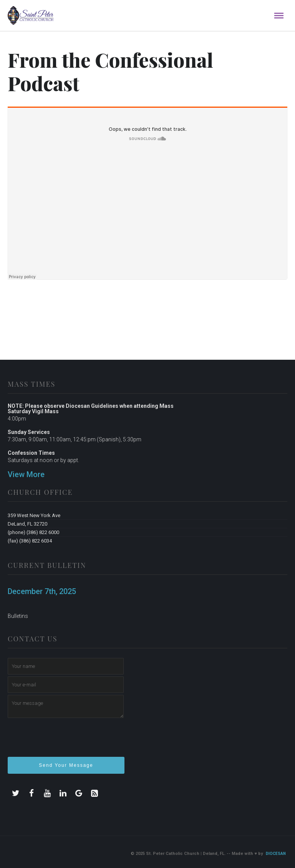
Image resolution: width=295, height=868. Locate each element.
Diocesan (276, 854)
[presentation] (66, 741)
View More (26, 474)
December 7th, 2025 (42, 591)
